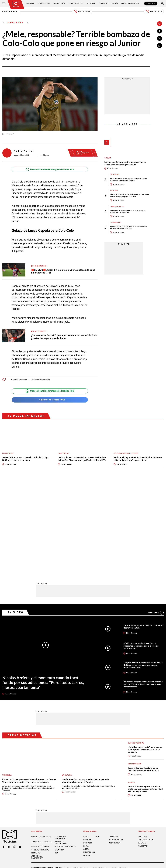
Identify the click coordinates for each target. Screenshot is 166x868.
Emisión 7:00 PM (154, 12)
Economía (91, 3)
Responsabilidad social (41, 743)
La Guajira (115, 175)
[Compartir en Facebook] (160, 31)
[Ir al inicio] (16, 4)
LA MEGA (87, 762)
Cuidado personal (136, 649)
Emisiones (10, 12)
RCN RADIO (88, 749)
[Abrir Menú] (4, 4)
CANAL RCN (151, 4)
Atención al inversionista (37, 763)
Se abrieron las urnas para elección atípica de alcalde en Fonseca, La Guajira (129, 180)
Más (156, 519)
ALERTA (86, 755)
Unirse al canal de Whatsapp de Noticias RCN (50, 170)
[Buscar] (162, 4)
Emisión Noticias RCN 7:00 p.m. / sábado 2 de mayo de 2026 (143, 533)
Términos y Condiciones (121, 774)
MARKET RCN (143, 752)
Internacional (44, 3)
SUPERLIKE (142, 749)
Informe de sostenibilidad (61, 749)
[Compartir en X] (160, 38)
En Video (16, 519)
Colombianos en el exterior (126, 453)
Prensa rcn (36, 759)
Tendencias (103, 3)
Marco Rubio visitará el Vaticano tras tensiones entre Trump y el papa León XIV (130, 195)
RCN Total (88, 746)
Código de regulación (41, 753)
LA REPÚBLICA (114, 743)
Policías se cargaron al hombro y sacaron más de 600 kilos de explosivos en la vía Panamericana (143, 590)
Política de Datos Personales (78, 774)
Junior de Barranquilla (41, 380)
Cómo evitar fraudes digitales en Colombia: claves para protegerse (128, 211)
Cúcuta (108, 158)
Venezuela (7, 681)
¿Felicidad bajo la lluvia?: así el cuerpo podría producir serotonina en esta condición (145, 656)
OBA (56, 759)
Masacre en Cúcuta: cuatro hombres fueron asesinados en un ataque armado (125, 163)
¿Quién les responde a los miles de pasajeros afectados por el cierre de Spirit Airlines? (141, 552)
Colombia (30, 3)
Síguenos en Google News (50, 400)
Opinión (115, 3)
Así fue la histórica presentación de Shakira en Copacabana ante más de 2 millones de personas (145, 695)
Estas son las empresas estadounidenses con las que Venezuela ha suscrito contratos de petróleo (29, 687)
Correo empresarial (40, 756)
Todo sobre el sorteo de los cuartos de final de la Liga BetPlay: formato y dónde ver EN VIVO (82, 459)
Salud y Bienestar (76, 3)
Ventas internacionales (65, 753)
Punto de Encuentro (130, 3)
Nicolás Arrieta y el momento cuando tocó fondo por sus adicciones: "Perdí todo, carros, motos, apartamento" (43, 589)
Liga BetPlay (116, 222)
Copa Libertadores (19, 380)
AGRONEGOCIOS (115, 749)
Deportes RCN (59, 3)
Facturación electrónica (60, 744)
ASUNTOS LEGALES (116, 746)
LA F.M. (86, 752)
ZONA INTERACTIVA (146, 746)
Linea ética (59, 756)
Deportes (15, 23)
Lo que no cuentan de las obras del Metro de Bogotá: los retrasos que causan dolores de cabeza (143, 571)
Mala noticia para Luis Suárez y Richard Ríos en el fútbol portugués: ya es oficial (138, 459)
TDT (98, 743)
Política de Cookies (100, 774)
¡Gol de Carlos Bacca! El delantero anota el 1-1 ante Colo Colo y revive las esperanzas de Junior (64, 337)
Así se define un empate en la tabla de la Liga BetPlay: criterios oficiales (128, 227)
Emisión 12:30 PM (82, 12)
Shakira (131, 689)
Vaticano (114, 190)
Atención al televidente (42, 748)
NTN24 (86, 743)
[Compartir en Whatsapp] (160, 46)
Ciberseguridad (117, 206)
